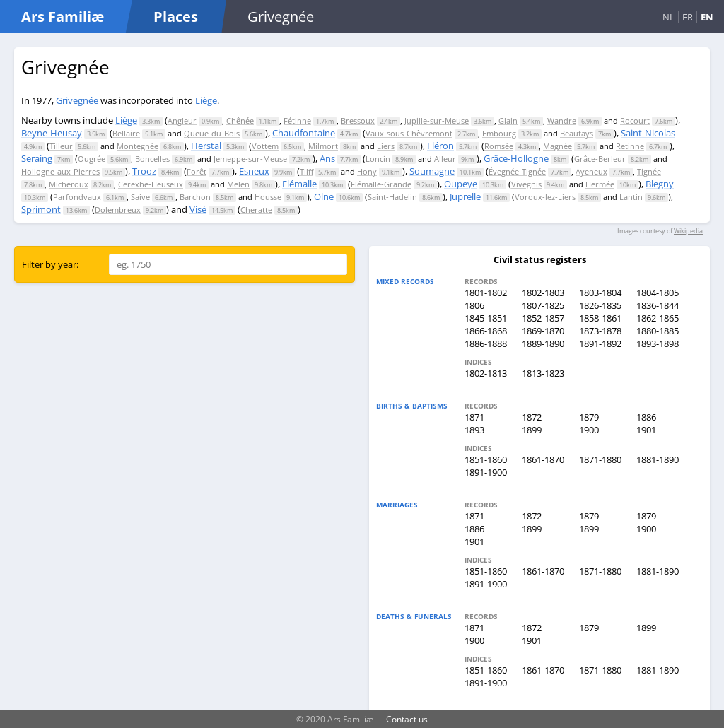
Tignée (649, 171)
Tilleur (61, 146)
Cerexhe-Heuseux (151, 184)
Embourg (499, 133)
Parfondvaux (77, 197)
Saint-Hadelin (392, 197)
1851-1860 (486, 459)
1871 (474, 417)
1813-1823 (543, 373)
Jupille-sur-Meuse (437, 121)
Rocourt (635, 121)
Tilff (306, 171)
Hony (367, 171)
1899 (532, 430)
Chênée (240, 121)
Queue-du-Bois (212, 133)
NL (668, 17)
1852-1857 (543, 318)
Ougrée (92, 159)
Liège (206, 100)
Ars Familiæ (63, 17)
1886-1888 (486, 344)
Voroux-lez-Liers (545, 197)
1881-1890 (658, 459)
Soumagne (432, 171)
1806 (474, 305)
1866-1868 (486, 331)
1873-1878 (600, 331)
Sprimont (41, 209)
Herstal (206, 146)
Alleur (445, 159)
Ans (327, 158)
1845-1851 (486, 318)
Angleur (182, 121)
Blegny (660, 184)
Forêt (197, 171)
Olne (324, 196)
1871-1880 (600, 459)
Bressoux (358, 121)
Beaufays (577, 133)
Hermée (600, 184)
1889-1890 (543, 344)
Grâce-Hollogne (516, 158)
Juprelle (465, 196)
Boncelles (152, 159)
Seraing (37, 158)
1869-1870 (543, 331)
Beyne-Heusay (52, 133)
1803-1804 (600, 293)
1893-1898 (658, 344)
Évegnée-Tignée (517, 171)
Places (176, 17)
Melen (238, 184)
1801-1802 (486, 293)
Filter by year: (50, 264)
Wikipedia (688, 231)
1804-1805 (658, 293)
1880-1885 (658, 331)
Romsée (499, 146)
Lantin (631, 197)
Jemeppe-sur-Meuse (250, 159)
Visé (198, 209)
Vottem (265, 146)
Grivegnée (77, 100)
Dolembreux (118, 210)
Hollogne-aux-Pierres (60, 171)
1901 (646, 430)
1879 (589, 417)
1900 (589, 430)
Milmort (323, 146)
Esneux (254, 171)
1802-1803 (543, 293)
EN (707, 17)
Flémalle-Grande (381, 184)
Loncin (378, 159)
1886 (646, 417)
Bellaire (126, 133)
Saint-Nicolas (648, 133)
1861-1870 (543, 459)
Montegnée (138, 146)
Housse (268, 197)
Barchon (195, 197)
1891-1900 (486, 472)
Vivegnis (526, 184)
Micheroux (69, 184)
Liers (386, 146)
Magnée (557, 146)
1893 (474, 430)
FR (688, 17)
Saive (140, 197)
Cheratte (256, 210)
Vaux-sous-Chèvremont (409, 133)
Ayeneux (591, 171)
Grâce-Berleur (600, 159)
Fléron (440, 146)
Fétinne (297, 121)
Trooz (144, 171)
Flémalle (299, 184)
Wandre (562, 121)
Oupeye (461, 184)
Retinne (630, 146)
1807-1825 (543, 305)
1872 (532, 417)
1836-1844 (658, 305)
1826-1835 (600, 305)
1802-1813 (486, 373)
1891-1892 (600, 344)
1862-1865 (658, 318)
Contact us (407, 719)
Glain (508, 121)
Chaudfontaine (304, 133)
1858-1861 (600, 318)
